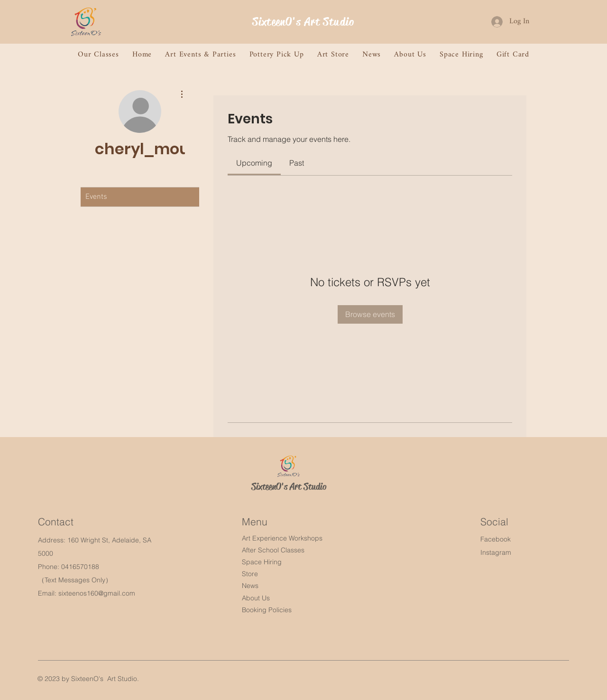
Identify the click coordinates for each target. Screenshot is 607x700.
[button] (98, 55)
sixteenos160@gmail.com (97, 593)
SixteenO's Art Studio (303, 22)
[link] (254, 163)
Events (96, 197)
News (250, 586)
